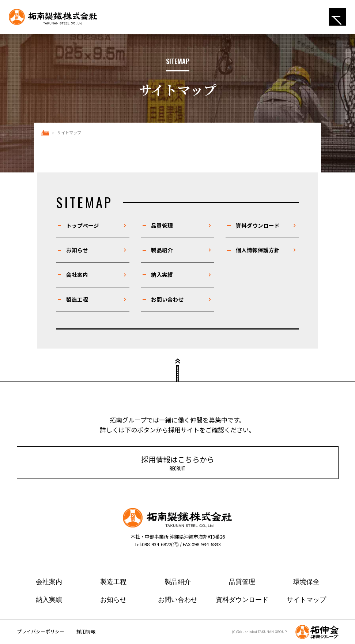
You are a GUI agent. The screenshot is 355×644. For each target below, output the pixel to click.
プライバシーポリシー (41, 631)
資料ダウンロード (258, 225)
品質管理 (162, 225)
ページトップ (178, 373)
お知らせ (77, 250)
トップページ (83, 225)
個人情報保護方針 (258, 250)
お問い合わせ (167, 299)
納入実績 (162, 274)
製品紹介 (162, 250)
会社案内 (77, 274)
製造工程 (77, 299)
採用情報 (86, 631)
